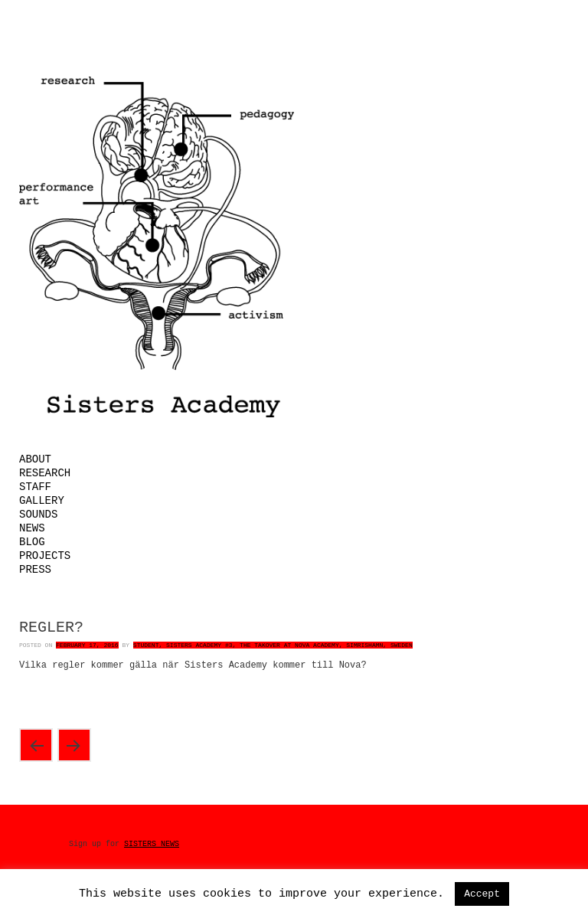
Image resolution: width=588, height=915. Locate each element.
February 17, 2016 (87, 645)
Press (35, 570)
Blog (32, 542)
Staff (35, 487)
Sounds (38, 515)
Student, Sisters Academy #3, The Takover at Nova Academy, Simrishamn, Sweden (273, 645)
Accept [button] (482, 894)
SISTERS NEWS (152, 844)
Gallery (42, 501)
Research (45, 473)
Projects (45, 556)
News (32, 528)
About (35, 459)
